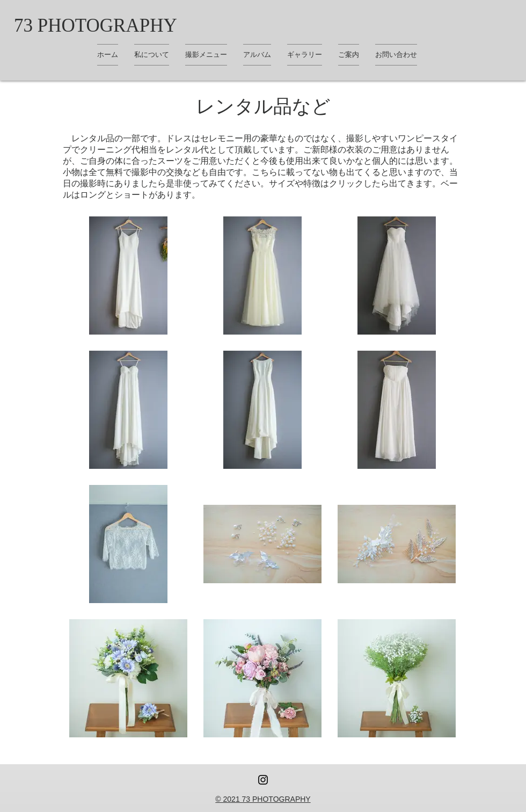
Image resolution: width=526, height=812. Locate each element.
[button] (305, 55)
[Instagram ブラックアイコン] (263, 780)
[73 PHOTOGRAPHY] (96, 25)
